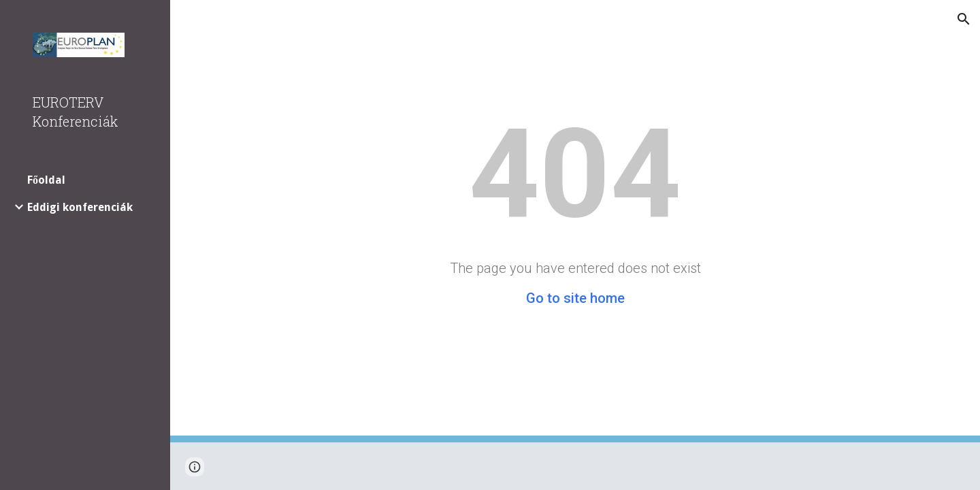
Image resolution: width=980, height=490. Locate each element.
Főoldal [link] (46, 180)
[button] (964, 19)
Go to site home (575, 298)
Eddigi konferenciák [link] (80, 207)
